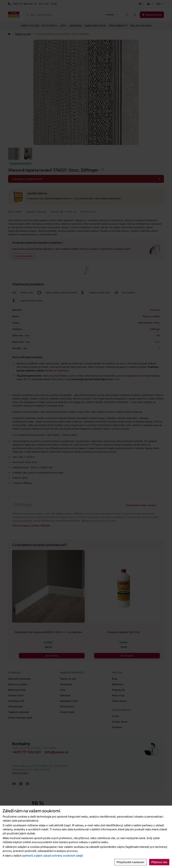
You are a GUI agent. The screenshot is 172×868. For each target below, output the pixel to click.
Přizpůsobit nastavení (130, 862)
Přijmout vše (159, 862)
